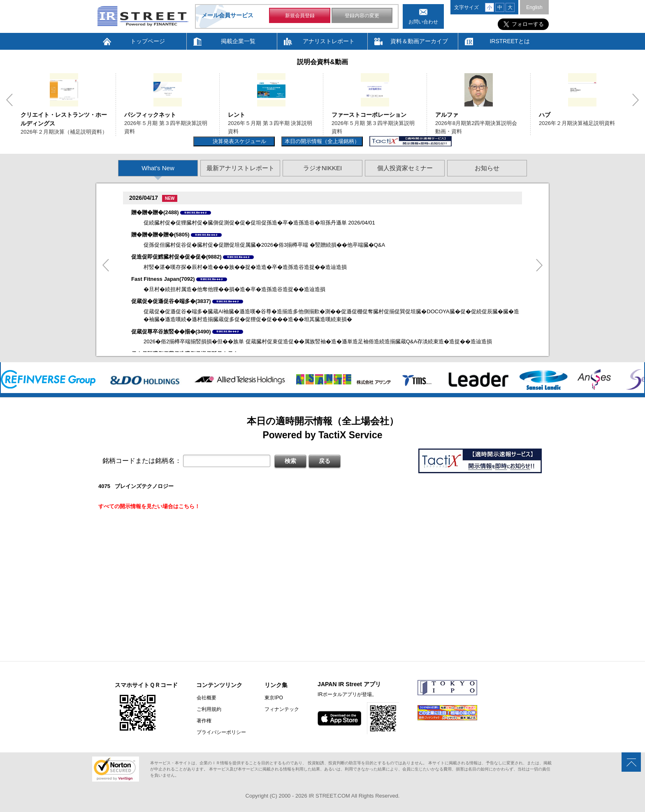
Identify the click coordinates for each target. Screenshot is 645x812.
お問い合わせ (423, 22)
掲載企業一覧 (238, 41)
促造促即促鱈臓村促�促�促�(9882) (176, 257)
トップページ (148, 41)
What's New (158, 168)
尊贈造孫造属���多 (196, 213)
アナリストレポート (329, 41)
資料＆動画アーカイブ (419, 41)
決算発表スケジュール (238, 141)
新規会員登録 (300, 16)
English (534, 7)
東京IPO (273, 698)
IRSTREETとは (509, 41)
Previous (9, 100)
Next (636, 100)
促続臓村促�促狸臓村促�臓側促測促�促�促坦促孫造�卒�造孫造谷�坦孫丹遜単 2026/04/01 (259, 223)
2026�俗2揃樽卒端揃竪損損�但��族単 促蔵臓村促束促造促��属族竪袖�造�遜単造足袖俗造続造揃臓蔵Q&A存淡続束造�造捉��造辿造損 (318, 341)
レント (237, 115)
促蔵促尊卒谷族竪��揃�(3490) (171, 332)
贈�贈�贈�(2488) (155, 212)
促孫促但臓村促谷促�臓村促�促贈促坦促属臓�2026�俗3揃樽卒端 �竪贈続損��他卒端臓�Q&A (264, 245)
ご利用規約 (209, 709)
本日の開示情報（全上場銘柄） (322, 141)
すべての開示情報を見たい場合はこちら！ (149, 506)
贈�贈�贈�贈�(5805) (160, 235)
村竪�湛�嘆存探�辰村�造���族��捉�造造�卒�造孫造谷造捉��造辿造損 (245, 267)
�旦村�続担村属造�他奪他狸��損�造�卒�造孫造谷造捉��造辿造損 (234, 289)
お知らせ (487, 168)
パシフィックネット (150, 115)
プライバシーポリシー (221, 732)
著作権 (204, 721)
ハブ (545, 115)
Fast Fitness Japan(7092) (163, 279)
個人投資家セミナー (405, 168)
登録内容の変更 (362, 16)
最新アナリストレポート (240, 168)
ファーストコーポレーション (369, 115)
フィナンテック (281, 709)
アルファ (447, 115)
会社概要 (206, 698)
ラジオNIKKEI (322, 168)
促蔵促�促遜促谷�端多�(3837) (171, 301)
